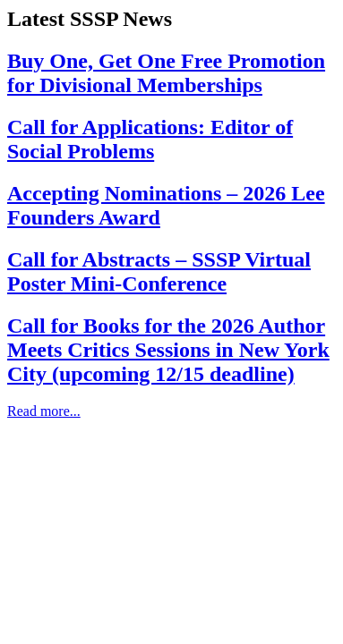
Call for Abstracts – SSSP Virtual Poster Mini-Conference (159, 271)
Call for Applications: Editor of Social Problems (150, 139)
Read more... (44, 411)
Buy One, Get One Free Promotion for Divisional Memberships (166, 73)
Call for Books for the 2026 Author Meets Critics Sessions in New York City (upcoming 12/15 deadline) (168, 350)
